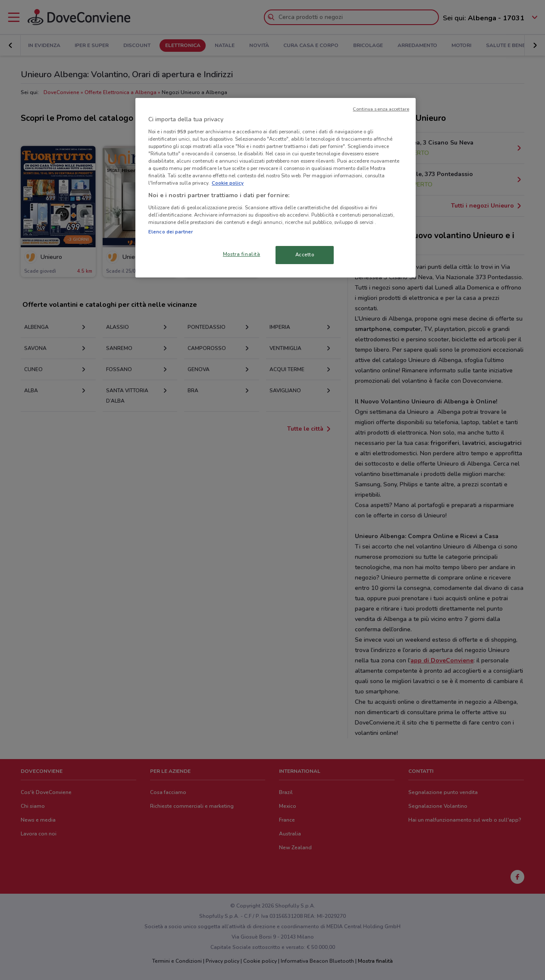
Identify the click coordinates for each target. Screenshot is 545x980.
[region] (276, 188)
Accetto (305, 255)
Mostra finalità (242, 254)
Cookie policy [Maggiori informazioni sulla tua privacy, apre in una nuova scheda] (228, 183)
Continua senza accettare (381, 109)
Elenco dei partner (171, 232)
